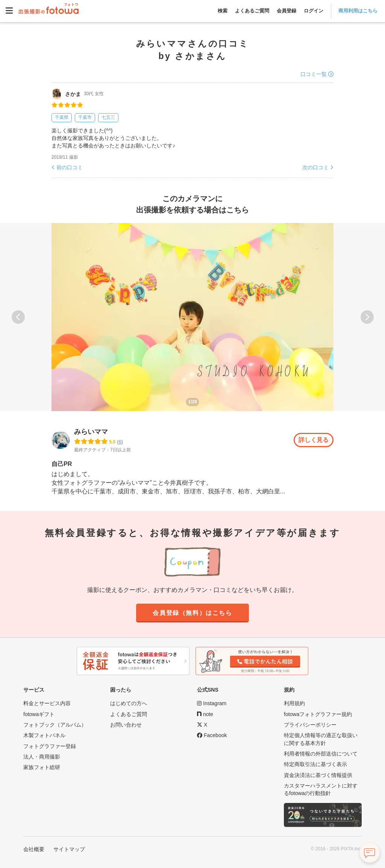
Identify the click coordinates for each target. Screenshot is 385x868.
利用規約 (294, 704)
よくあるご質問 (252, 11)
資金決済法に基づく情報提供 (318, 775)
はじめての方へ (129, 704)
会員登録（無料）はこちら (192, 613)
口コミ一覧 (314, 74)
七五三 (108, 117)
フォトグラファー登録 (50, 746)
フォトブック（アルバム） (55, 725)
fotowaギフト (39, 714)
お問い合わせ (126, 725)
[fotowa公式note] (205, 714)
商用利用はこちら (358, 11)
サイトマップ (69, 849)
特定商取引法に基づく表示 (315, 765)
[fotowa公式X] (202, 725)
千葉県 (62, 117)
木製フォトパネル (44, 736)
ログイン (314, 11)
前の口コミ (70, 167)
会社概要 (34, 849)
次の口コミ (315, 167)
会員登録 (286, 11)
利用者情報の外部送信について (321, 754)
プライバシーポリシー (310, 725)
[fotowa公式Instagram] (212, 704)
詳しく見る (314, 440)
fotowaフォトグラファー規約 (318, 714)
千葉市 (85, 117)
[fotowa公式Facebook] (212, 736)
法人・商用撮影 (42, 757)
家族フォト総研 (42, 768)
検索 (223, 11)
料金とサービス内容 (47, 704)
